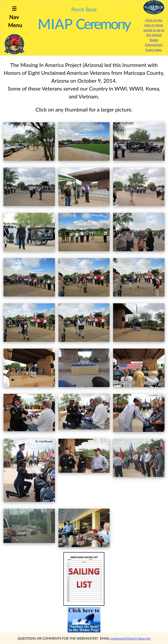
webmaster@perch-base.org (131, 638)
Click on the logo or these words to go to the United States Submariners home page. (154, 35)
